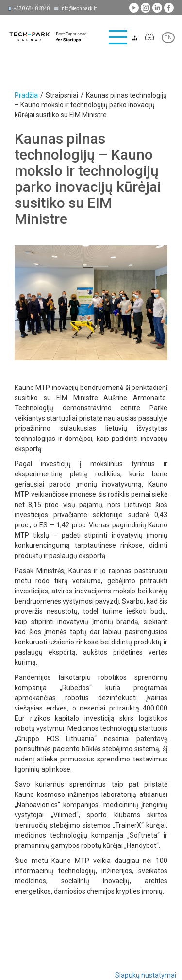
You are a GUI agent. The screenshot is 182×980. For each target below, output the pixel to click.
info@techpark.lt (78, 8)
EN (168, 38)
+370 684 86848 (32, 8)
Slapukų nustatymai (146, 975)
